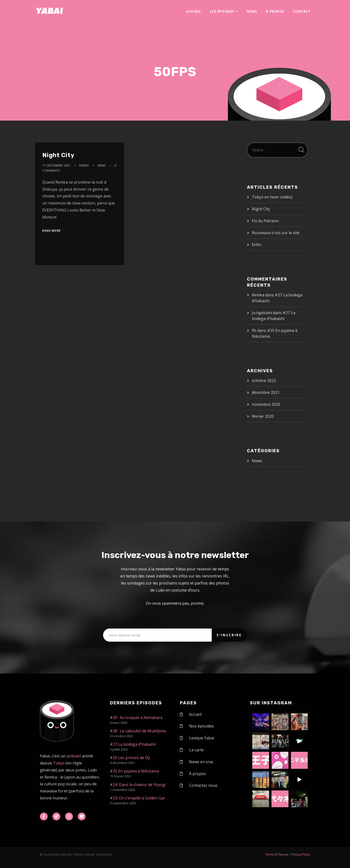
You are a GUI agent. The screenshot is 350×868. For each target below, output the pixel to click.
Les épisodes (222, 11)
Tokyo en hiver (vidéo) (272, 197)
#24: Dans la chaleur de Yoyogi (138, 785)
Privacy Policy (301, 855)
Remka (84, 165)
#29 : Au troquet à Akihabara (136, 717)
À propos (275, 11)
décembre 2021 (266, 392)
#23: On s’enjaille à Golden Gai (137, 798)
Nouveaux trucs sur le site (276, 233)
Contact (302, 11)
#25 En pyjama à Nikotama (134, 771)
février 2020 (263, 416)
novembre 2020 (266, 404)
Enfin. (257, 245)
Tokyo (59, 763)
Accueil (194, 11)
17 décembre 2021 (57, 165)
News (252, 11)
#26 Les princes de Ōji (130, 758)
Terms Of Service (277, 855)
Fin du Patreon (265, 221)
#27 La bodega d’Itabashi (133, 744)
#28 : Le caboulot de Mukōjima (138, 731)
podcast (74, 756)
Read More (52, 231)
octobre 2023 (264, 381)
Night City (58, 155)
